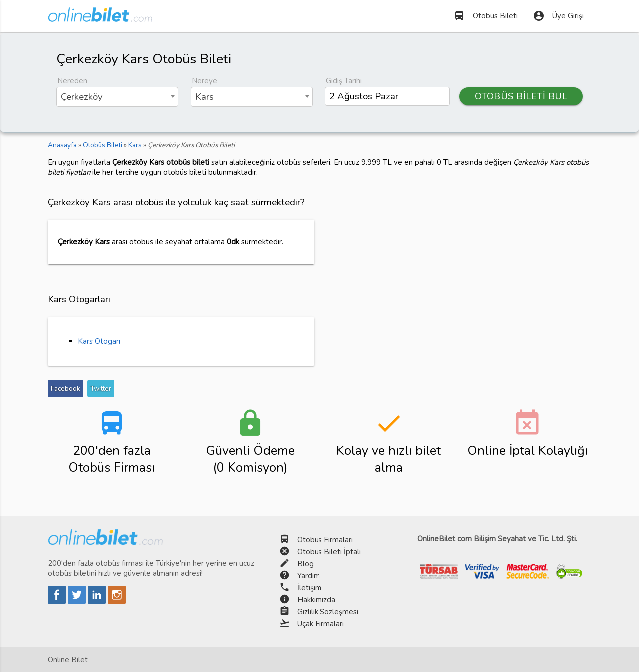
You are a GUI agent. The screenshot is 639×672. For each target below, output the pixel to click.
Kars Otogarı (99, 341)
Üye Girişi (558, 16)
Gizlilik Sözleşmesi (328, 612)
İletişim (309, 588)
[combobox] (117, 97)
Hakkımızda (316, 600)
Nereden (72, 81)
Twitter (101, 388)
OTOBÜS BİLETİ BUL (521, 96)
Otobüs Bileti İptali (329, 552)
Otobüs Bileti (485, 16)
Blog (305, 564)
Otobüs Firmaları (325, 540)
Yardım (309, 576)
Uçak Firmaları (320, 624)
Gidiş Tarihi (344, 81)
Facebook (66, 388)
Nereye (204, 81)
